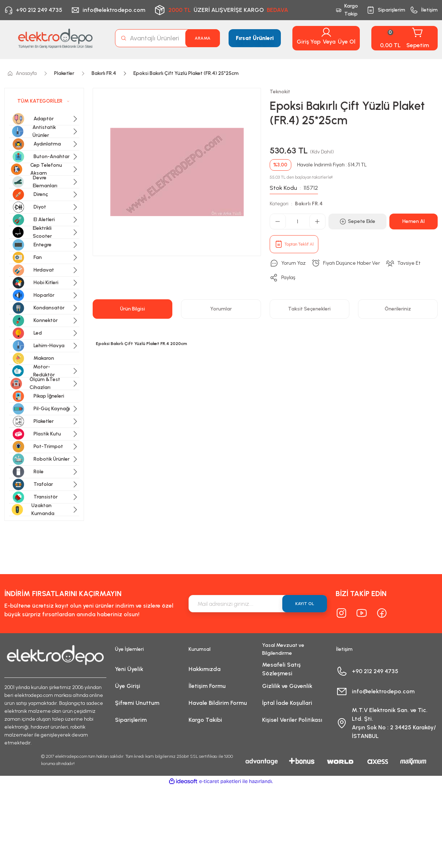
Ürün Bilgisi (132, 309)
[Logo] (55, 38)
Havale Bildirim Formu (218, 703)
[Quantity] (298, 222)
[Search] (168, 38)
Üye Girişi (128, 686)
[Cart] (405, 38)
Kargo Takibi (205, 720)
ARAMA (203, 38)
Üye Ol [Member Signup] (347, 42)
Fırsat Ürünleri (255, 38)
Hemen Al (414, 221)
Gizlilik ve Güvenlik (287, 686)
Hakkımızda (205, 669)
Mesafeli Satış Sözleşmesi (281, 669)
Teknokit (280, 92)
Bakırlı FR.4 (309, 204)
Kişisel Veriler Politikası (292, 720)
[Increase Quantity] (317, 222)
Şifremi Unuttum (137, 703)
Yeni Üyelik (129, 669)
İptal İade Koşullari (287, 703)
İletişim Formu (207, 686)
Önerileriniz (398, 309)
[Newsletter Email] (258, 604)
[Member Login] (326, 32)
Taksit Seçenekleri (309, 309)
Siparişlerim (131, 720)
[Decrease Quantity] (278, 222)
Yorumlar (221, 309)
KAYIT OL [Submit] (305, 604)
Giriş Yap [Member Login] (309, 42)
